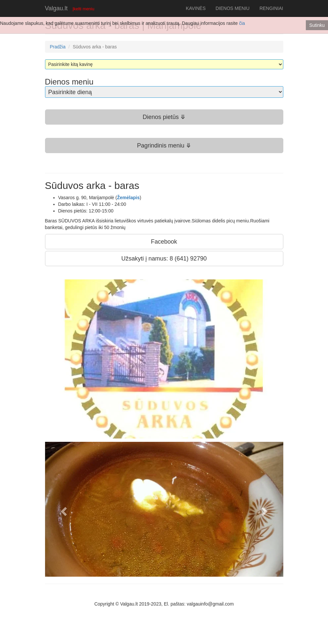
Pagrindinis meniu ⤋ (164, 146)
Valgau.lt (56, 8)
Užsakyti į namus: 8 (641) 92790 (164, 259)
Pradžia (58, 47)
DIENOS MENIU (233, 8)
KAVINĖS (196, 8)
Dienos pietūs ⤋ (164, 117)
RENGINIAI (271, 8)
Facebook (164, 242)
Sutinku (317, 25)
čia (242, 23)
